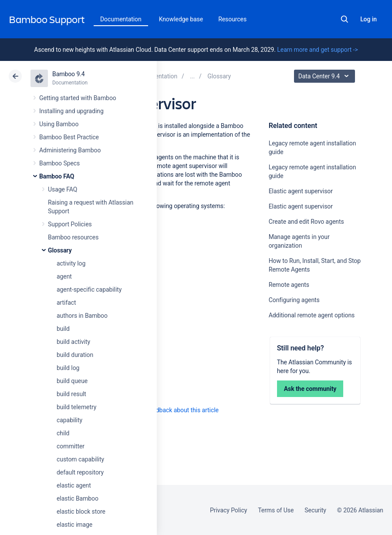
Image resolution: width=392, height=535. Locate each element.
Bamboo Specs (59, 163)
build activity (73, 342)
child (63, 433)
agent (64, 276)
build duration (75, 355)
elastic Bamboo (78, 498)
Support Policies (70, 224)
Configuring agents (294, 300)
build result (71, 394)
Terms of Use (276, 510)
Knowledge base (181, 19)
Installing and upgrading (71, 111)
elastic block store (81, 511)
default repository (80, 472)
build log (68, 368)
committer (71, 446)
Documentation (121, 19)
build (63, 329)
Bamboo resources (73, 237)
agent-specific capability (89, 289)
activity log (71, 263)
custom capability (80, 459)
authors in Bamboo (82, 316)
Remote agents (289, 285)
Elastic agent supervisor (301, 191)
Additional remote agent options (312, 315)
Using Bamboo (59, 124)
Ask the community (310, 389)
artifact (66, 303)
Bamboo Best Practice (69, 137)
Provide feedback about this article (172, 410)
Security (315, 510)
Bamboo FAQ (57, 176)
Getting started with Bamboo (78, 98)
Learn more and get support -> (317, 50)
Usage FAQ (63, 189)
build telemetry (76, 407)
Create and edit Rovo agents (306, 222)
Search (345, 19)
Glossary (60, 250)
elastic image (74, 525)
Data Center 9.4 (326, 76)
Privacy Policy (228, 510)
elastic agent (74, 485)
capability (69, 420)
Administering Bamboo (70, 150)
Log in (368, 19)
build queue (72, 381)
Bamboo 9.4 (69, 74)
